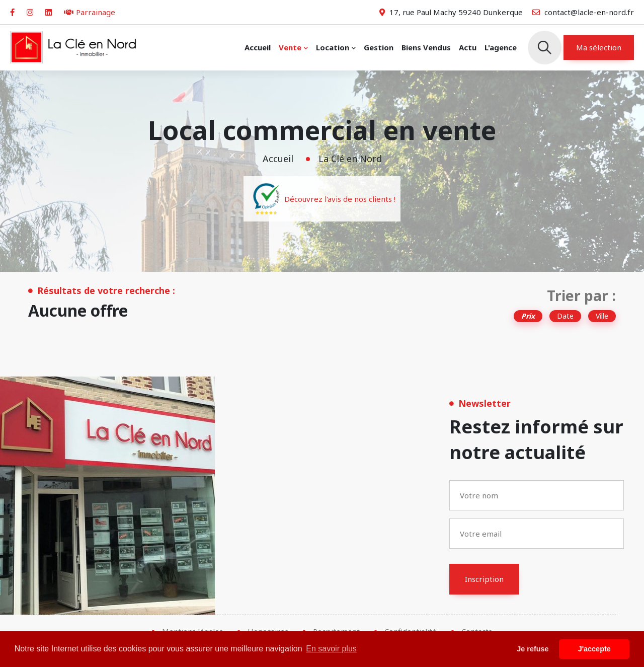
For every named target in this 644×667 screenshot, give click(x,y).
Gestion (379, 47)
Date (565, 316)
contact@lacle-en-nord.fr (583, 12)
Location (333, 47)
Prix (528, 316)
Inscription (484, 579)
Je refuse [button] (533, 649)
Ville (602, 316)
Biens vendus (426, 47)
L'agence (501, 47)
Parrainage (90, 12)
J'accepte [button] (594, 649)
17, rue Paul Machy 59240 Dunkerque (451, 12)
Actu (468, 47)
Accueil (258, 47)
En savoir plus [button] (331, 649)
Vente (290, 47)
